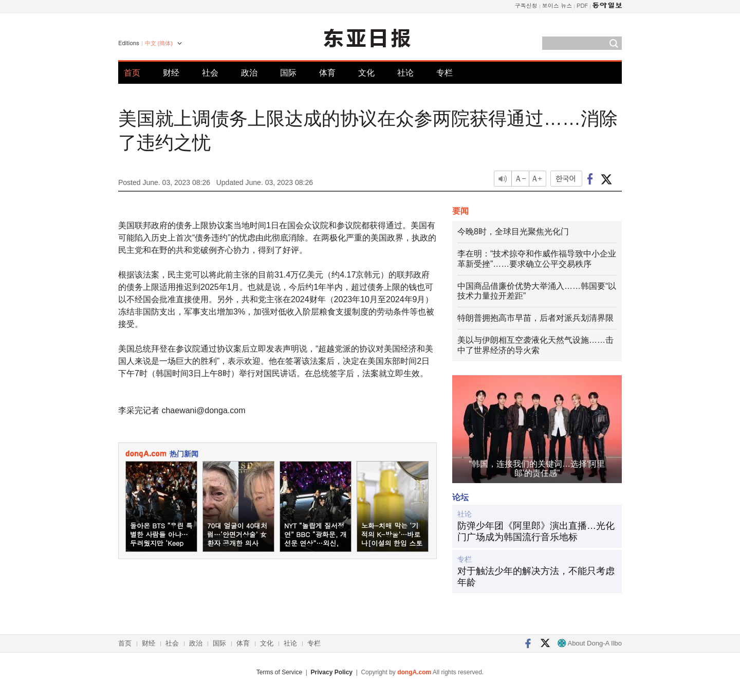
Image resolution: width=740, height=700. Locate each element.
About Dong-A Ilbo (590, 643)
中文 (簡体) (159, 43)
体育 (327, 73)
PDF (582, 5)
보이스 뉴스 (557, 5)
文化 (366, 73)
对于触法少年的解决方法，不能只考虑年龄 (536, 577)
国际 (288, 73)
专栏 (445, 73)
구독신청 (526, 5)
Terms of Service (279, 672)
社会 (210, 73)
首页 (132, 73)
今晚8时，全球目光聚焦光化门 (513, 232)
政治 (249, 73)
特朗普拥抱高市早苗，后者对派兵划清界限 (535, 318)
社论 (405, 73)
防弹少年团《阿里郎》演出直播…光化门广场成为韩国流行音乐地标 (536, 531)
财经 (171, 73)
